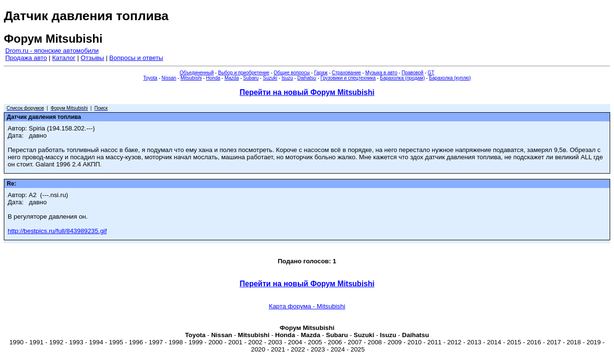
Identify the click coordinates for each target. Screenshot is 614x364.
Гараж (321, 73)
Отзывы (92, 58)
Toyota (150, 78)
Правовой (412, 73)
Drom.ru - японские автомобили (52, 51)
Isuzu (287, 78)
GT (431, 73)
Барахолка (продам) (402, 78)
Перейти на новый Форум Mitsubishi (307, 92)
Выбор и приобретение (243, 73)
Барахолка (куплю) (450, 78)
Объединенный (197, 73)
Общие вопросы (292, 73)
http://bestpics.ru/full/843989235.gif (57, 231)
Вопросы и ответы (136, 58)
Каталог (64, 58)
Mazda (232, 78)
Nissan (169, 78)
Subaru (251, 78)
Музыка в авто (381, 73)
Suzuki (270, 78)
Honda (213, 78)
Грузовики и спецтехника (348, 78)
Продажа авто (26, 58)
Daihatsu (307, 78)
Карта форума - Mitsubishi (307, 306)
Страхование (347, 73)
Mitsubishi (191, 78)
